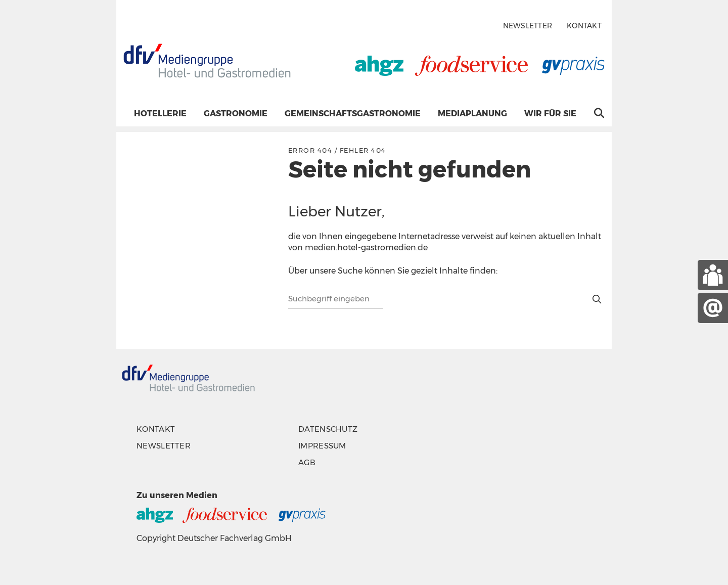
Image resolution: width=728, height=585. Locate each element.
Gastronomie (236, 114)
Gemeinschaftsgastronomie (353, 114)
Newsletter (528, 26)
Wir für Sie (550, 114)
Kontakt (584, 26)
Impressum (322, 446)
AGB (307, 462)
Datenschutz (328, 429)
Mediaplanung (472, 114)
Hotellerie (160, 114)
